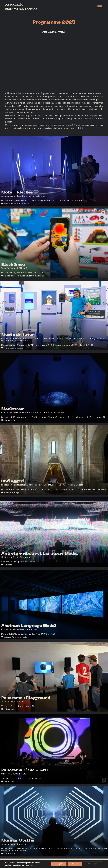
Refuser (75, 864)
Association (21, 7)
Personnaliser (93, 864)
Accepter (59, 864)
